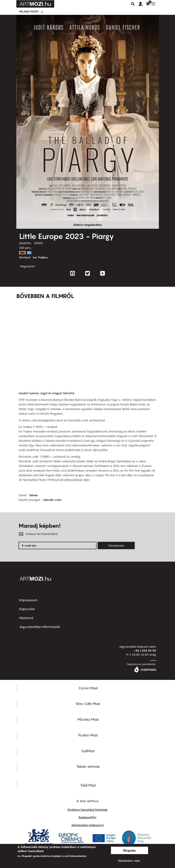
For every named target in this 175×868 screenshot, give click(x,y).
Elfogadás (130, 850)
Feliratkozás (116, 545)
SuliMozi (88, 751)
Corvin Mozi (88, 688)
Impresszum (28, 600)
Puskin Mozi (88, 735)
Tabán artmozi (88, 766)
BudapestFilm (87, 817)
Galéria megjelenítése (87, 225)
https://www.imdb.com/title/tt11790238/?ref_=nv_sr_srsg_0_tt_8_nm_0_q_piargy (22, 253)
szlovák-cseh (52, 500)
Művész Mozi (88, 719)
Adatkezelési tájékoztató (87, 825)
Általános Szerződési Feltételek (87, 810)
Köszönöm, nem (129, 861)
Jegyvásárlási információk (40, 627)
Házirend (26, 618)
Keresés (133, 4)
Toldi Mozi (88, 785)
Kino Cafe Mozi (88, 704)
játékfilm (25, 243)
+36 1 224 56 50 (145, 650)
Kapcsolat (27, 609)
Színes (33, 495)
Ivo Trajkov (40, 257)
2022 (39, 243)
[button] (142, 4)
